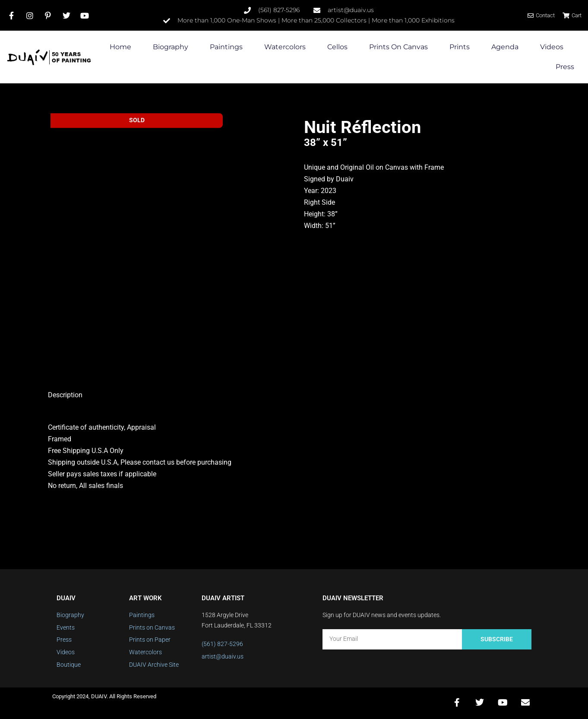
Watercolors (285, 47)
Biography (171, 47)
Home (120, 47)
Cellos (337, 47)
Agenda (505, 47)
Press (565, 67)
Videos (552, 47)
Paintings (226, 47)
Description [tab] (65, 395)
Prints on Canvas (398, 47)
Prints (460, 47)
